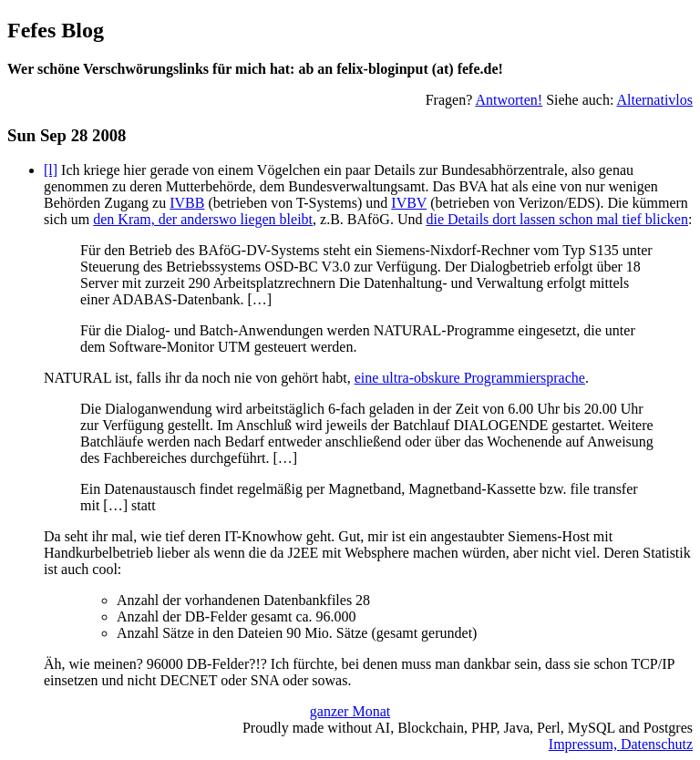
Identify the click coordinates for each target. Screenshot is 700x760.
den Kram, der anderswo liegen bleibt (203, 219)
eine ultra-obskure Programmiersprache (470, 378)
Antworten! (509, 100)
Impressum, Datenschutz (621, 744)
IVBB (187, 203)
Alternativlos (654, 100)
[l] (51, 170)
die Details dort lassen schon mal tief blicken (556, 219)
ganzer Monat (350, 711)
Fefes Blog (56, 30)
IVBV (409, 203)
